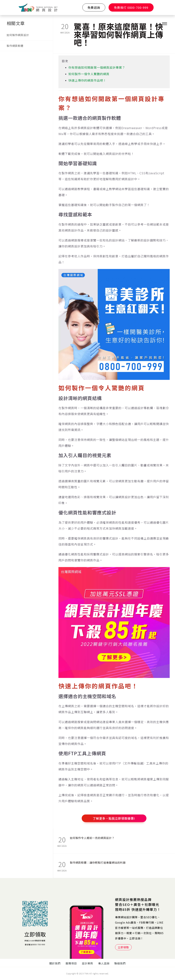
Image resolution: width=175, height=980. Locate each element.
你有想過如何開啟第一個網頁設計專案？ (97, 67)
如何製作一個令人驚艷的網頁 (89, 74)
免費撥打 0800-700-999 (131, 7)
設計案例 (87, 963)
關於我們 (55, 963)
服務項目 (71, 963)
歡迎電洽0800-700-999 (35, 944)
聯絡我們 (120, 963)
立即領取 (35, 934)
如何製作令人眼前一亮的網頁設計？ (92, 838)
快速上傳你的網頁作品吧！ (87, 80)
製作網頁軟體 (15, 46)
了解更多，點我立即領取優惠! (114, 818)
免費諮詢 (94, 7)
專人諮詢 (104, 963)
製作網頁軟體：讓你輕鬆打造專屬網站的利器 (98, 862)
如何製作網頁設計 (18, 35)
